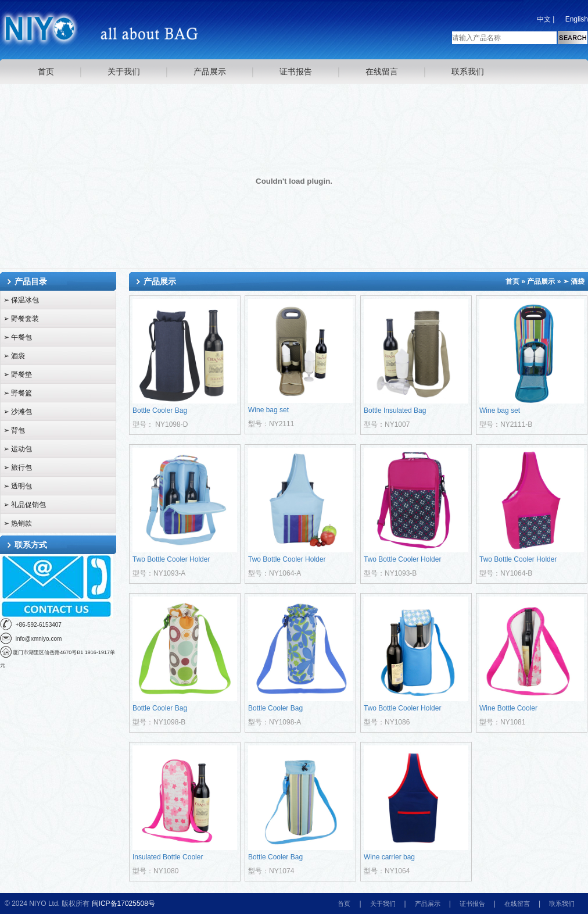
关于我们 (124, 72)
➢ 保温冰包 (21, 300)
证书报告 (296, 72)
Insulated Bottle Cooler (168, 857)
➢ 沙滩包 (18, 412)
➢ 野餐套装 (21, 319)
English (577, 19)
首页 (46, 72)
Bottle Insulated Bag (395, 410)
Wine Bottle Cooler (508, 708)
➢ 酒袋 (14, 356)
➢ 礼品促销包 (25, 505)
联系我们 (468, 72)
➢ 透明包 (18, 486)
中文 (544, 19)
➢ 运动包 (18, 449)
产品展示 (210, 72)
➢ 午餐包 (18, 337)
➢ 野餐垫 (18, 374)
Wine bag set (268, 410)
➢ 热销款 (18, 523)
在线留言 (382, 72)
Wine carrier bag (389, 857)
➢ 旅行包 (18, 467)
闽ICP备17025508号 (123, 904)
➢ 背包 (14, 430)
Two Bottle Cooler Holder (171, 559)
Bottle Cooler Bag (160, 410)
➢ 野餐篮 (18, 393)
